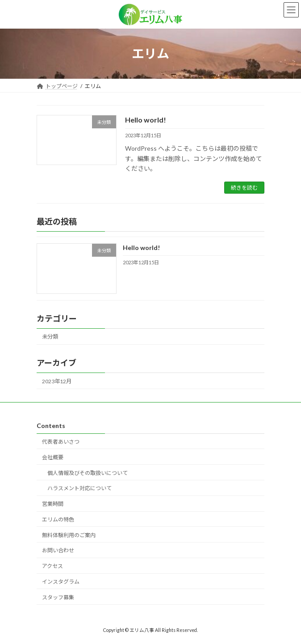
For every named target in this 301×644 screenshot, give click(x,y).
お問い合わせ (58, 550)
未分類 (50, 337)
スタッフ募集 (58, 597)
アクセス (52, 566)
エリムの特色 (58, 519)
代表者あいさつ (61, 442)
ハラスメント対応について (79, 488)
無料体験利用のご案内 (69, 535)
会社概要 (53, 457)
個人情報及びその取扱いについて (88, 472)
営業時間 (53, 504)
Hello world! (146, 120)
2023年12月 (57, 381)
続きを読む (244, 188)
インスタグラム (61, 582)
